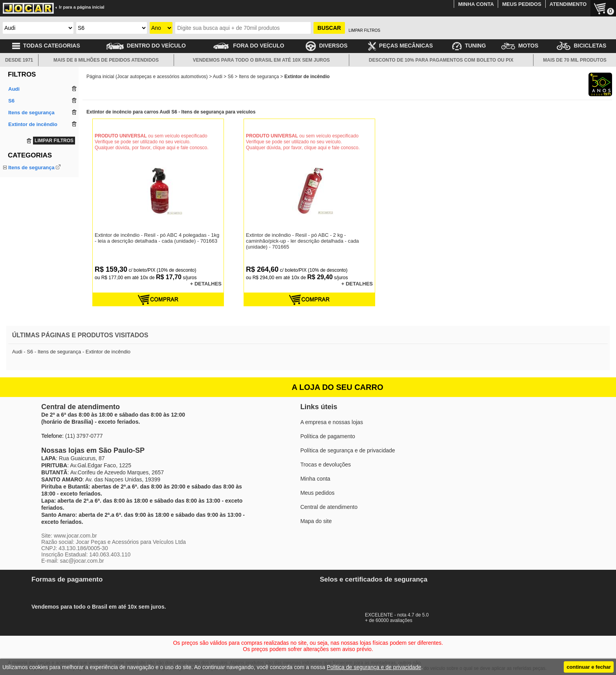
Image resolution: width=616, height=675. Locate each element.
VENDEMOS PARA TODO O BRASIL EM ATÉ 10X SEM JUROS (261, 60)
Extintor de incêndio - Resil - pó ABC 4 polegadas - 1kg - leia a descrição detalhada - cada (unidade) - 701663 (157, 238)
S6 (231, 77)
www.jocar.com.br (75, 536)
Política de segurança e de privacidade (347, 450)
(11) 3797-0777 (84, 436)
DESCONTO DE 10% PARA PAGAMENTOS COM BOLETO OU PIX (441, 60)
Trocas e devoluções (325, 465)
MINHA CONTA (476, 4)
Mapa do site (316, 521)
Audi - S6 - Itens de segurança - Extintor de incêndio (71, 352)
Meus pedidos (317, 493)
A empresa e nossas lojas (332, 422)
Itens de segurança (31, 167)
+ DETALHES (206, 284)
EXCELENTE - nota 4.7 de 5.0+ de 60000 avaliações (400, 615)
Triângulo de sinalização (36, 195)
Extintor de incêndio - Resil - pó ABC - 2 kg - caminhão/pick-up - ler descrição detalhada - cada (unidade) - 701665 (302, 241)
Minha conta (315, 479)
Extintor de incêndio (31, 177)
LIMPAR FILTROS (364, 30)
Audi (218, 77)
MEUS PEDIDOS (522, 4)
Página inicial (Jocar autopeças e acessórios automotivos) (147, 77)
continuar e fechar (589, 667)
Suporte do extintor (30, 186)
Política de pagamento (327, 436)
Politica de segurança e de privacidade (374, 667)
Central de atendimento (329, 507)
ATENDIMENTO (568, 4)
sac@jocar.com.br (82, 561)
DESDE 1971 (19, 60)
